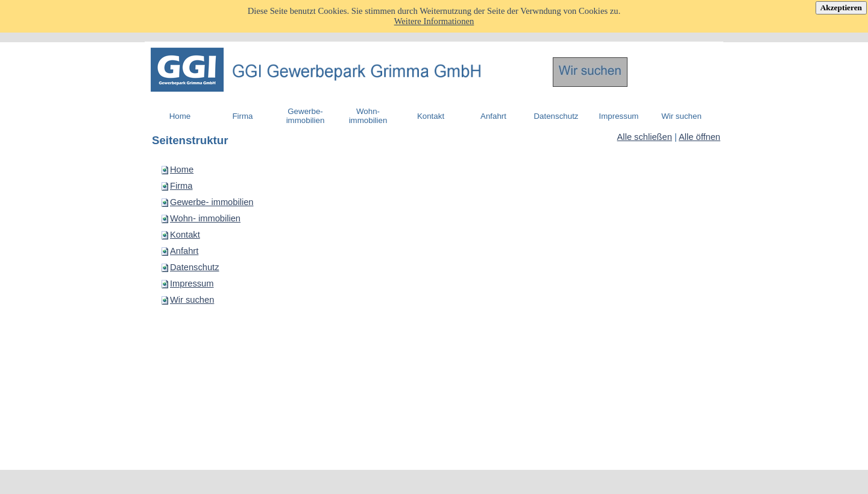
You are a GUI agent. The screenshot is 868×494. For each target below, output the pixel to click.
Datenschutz (194, 267)
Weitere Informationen (434, 21)
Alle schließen (645, 137)
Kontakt (185, 235)
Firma (181, 186)
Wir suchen (192, 300)
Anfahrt (184, 251)
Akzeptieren (841, 8)
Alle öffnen (700, 137)
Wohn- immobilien (205, 218)
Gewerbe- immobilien (212, 202)
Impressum (192, 283)
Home (182, 169)
